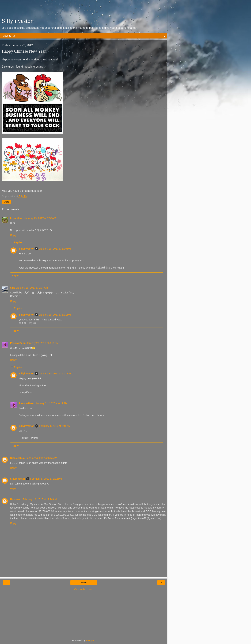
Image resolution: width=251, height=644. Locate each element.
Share (6, 202)
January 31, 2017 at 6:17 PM (51, 403)
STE (13, 288)
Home (84, 583)
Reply (13, 235)
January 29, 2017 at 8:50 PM (43, 343)
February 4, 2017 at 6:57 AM (41, 458)
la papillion (17, 218)
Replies (18, 242)
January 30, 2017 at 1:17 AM (55, 374)
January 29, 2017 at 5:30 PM (55, 249)
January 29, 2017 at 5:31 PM (55, 315)
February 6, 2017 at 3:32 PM (46, 479)
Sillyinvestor (17, 21)
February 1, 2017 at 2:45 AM (55, 426)
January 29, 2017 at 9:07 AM (32, 288)
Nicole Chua (17, 458)
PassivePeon (18, 343)
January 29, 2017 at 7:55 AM (40, 218)
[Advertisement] (84, 10)
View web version (84, 589)
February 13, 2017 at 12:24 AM (40, 499)
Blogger (90, 641)
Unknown (16, 499)
